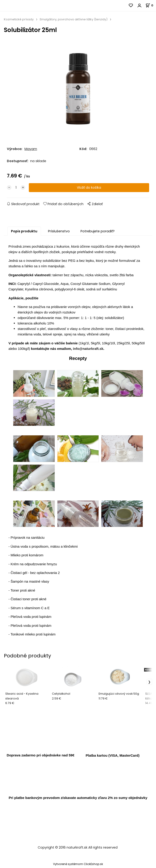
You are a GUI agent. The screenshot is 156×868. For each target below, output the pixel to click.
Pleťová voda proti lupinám (31, 618)
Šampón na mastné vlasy (30, 583)
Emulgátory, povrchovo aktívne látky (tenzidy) (74, 19)
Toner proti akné (23, 592)
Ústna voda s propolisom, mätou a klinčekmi (44, 548)
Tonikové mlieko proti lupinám (33, 636)
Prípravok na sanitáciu (27, 539)
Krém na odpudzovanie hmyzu (34, 565)
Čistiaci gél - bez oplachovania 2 (35, 574)
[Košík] (151, 5)
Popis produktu (24, 233)
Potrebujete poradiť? (98, 233)
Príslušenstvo (59, 233)
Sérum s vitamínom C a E (30, 609)
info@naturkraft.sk (88, 350)
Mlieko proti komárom (27, 556)
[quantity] (16, 189)
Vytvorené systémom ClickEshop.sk (78, 865)
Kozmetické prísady (19, 19)
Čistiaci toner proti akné (28, 600)
